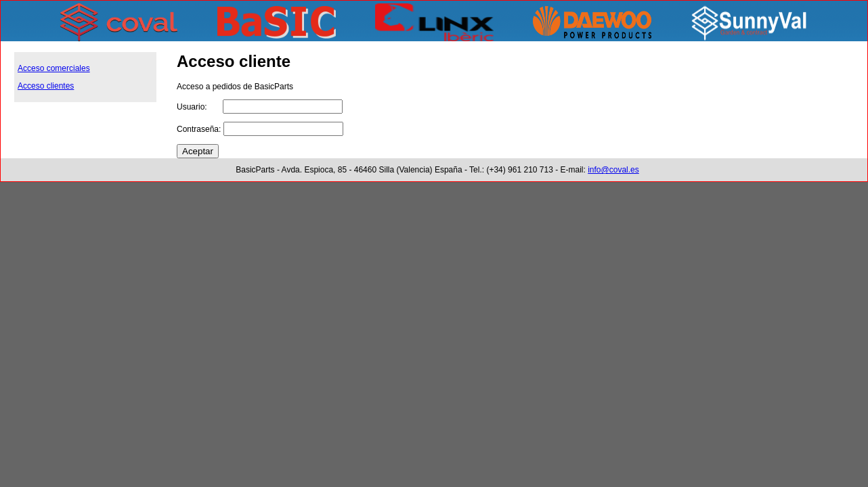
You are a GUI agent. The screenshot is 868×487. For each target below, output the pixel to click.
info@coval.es (613, 170)
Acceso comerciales (54, 68)
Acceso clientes (46, 86)
